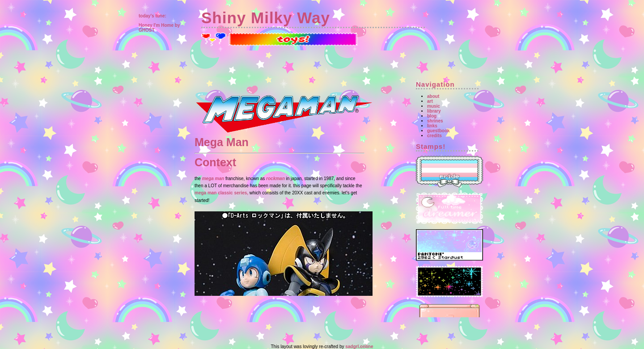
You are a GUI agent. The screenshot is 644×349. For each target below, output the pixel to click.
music (434, 106)
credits (434, 136)
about (433, 96)
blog (432, 116)
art (430, 101)
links (432, 126)
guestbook (439, 131)
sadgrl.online (359, 347)
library (434, 111)
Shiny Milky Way (266, 18)
